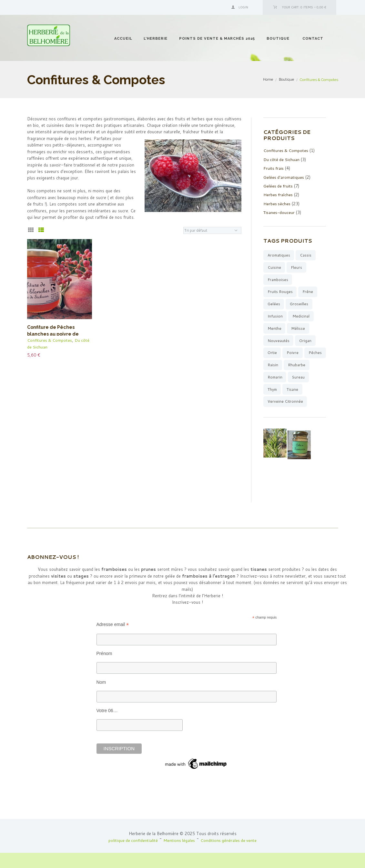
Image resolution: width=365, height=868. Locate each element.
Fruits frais (274, 168)
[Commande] (212, 230)
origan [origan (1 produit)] (306, 342)
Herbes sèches (278, 203)
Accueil (123, 39)
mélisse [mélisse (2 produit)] (298, 329)
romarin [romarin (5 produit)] (304, 379)
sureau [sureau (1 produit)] (274, 391)
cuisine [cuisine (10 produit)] (274, 266)
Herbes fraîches (279, 194)
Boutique (278, 39)
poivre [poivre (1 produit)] (293, 354)
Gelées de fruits (279, 185)
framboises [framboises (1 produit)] (279, 279)
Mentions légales (179, 855)
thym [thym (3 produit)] (296, 391)
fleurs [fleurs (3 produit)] (297, 266)
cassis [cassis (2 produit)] (307, 254)
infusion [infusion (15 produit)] (275, 316)
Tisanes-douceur (280, 211)
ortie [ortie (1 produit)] (272, 354)
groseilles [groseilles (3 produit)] (299, 304)
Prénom (104, 669)
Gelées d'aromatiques (284, 177)
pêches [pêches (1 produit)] (274, 366)
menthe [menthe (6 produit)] (274, 329)
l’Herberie (156, 39)
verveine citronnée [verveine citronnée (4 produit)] (285, 416)
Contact (313, 39)
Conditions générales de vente (230, 855)
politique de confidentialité (132, 855)
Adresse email (113, 640)
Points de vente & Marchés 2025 (217, 39)
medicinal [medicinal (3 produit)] (301, 316)
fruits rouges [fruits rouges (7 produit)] (280, 292)
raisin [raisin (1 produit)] (297, 366)
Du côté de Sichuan (282, 159)
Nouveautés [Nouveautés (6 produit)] (279, 342)
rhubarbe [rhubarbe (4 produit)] (277, 379)
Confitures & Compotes (50, 340)
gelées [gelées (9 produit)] (274, 304)
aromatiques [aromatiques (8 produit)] (279, 254)
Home (268, 80)
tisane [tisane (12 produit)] (274, 404)
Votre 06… (107, 726)
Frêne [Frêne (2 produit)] (309, 292)
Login (243, 7)
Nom (101, 697)
